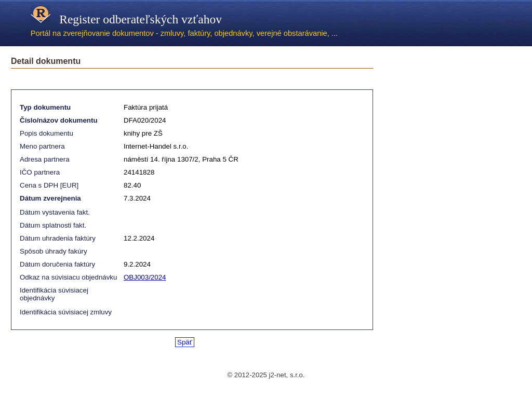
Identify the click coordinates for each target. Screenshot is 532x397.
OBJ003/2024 (145, 277)
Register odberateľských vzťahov (126, 19)
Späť (185, 342)
